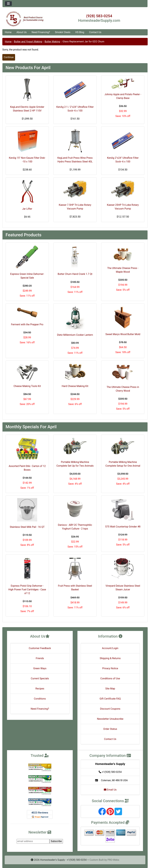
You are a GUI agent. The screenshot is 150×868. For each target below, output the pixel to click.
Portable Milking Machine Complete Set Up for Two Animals (75, 464)
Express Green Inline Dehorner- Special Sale (27, 276)
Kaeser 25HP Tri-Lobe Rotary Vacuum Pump (123, 207)
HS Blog (80, 32)
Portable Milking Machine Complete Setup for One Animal (123, 464)
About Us (22, 32)
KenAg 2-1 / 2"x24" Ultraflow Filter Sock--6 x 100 (75, 109)
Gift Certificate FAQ (110, 699)
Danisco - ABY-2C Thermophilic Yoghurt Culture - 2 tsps (75, 527)
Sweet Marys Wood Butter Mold (123, 334)
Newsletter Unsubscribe (110, 719)
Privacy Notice (110, 668)
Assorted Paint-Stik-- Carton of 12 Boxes (27, 468)
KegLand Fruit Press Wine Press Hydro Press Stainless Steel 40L (75, 160)
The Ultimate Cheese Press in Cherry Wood (123, 389)
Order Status (110, 729)
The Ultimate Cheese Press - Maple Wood (123, 270)
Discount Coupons (110, 709)
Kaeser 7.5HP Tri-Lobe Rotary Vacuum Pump (75, 207)
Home (8, 32)
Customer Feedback (40, 648)
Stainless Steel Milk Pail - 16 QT (27, 527)
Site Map (110, 689)
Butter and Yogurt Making (28, 42)
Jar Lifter (27, 209)
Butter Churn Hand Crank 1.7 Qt (75, 274)
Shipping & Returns (110, 658)
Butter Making (52, 42)
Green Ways (40, 668)
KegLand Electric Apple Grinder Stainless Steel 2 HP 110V (27, 109)
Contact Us (95, 32)
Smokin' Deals (63, 32)
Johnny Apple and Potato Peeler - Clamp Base (123, 96)
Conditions (40, 699)
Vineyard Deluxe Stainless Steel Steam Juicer (123, 588)
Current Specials (40, 678)
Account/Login (110, 648)
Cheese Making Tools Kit (27, 386)
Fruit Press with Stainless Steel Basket (75, 588)
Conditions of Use (110, 678)
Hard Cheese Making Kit (75, 386)
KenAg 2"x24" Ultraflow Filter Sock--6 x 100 (123, 160)
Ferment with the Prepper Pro (27, 324)
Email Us (110, 790)
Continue (9, 57)
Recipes (40, 689)
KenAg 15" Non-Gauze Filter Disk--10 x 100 (27, 160)
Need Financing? (41, 32)
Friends (40, 658)
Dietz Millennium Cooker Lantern (75, 335)
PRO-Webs (113, 860)
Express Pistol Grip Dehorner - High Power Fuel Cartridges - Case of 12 (27, 590)
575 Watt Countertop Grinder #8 (123, 527)
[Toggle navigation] (8, 4)
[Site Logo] (27, 19)
